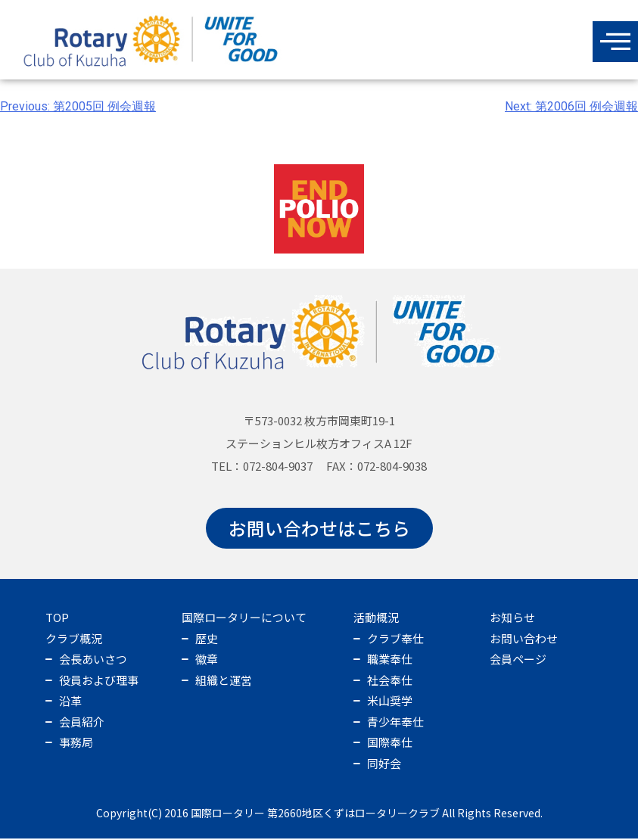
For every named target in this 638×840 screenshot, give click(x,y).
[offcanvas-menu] (615, 42)
